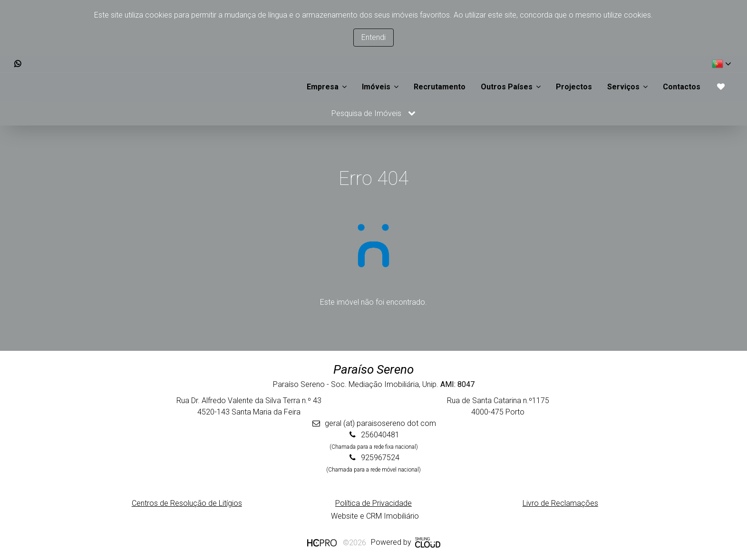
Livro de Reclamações (560, 503)
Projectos (574, 87)
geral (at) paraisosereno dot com (380, 423)
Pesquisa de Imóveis (373, 113)
